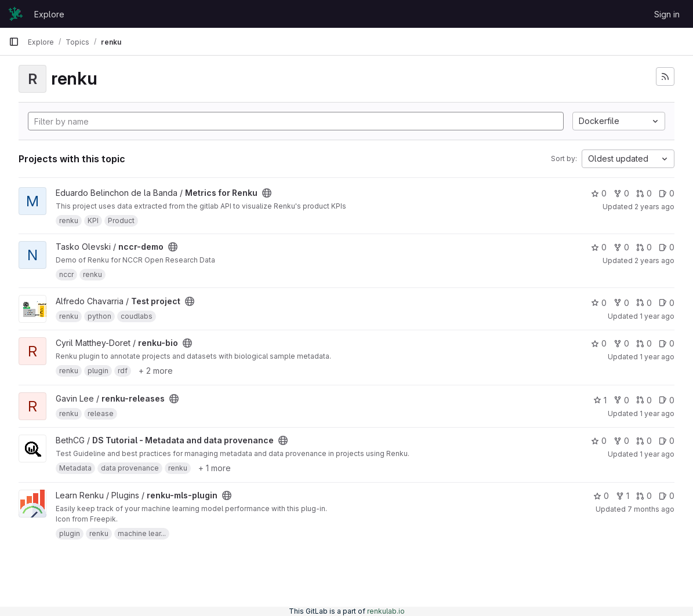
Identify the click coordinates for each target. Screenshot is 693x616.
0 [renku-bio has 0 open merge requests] (644, 343)
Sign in (667, 14)
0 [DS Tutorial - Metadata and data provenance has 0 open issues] (667, 441)
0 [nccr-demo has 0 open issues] (667, 247)
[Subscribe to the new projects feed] (665, 76)
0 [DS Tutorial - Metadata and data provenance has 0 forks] (621, 441)
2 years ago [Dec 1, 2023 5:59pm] (654, 207)
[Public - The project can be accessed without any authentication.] (267, 193)
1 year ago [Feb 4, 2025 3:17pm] (657, 357)
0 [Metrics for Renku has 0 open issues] (667, 193)
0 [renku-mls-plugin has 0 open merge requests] (644, 496)
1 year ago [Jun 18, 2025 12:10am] (657, 454)
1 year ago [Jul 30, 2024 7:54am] (657, 316)
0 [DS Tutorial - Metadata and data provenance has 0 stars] (599, 441)
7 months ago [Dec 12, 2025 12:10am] (651, 509)
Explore (49, 14)
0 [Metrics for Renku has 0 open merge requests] (644, 193)
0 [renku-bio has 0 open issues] (667, 343)
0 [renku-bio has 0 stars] (599, 343)
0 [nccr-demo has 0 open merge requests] (644, 247)
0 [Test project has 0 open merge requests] (644, 303)
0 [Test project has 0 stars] (599, 303)
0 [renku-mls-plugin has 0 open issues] (667, 496)
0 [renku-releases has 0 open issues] (667, 400)
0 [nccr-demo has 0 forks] (621, 247)
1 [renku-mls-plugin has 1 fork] (623, 496)
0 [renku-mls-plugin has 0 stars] (601, 496)
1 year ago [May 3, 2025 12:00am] (657, 413)
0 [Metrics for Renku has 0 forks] (621, 193)
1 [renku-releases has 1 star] (600, 400)
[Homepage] (16, 14)
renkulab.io (386, 611)
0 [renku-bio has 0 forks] (621, 343)
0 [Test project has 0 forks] (621, 303)
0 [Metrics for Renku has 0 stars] (599, 193)
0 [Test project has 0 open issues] (667, 303)
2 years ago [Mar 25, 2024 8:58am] (654, 260)
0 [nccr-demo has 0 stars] (599, 247)
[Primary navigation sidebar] (14, 42)
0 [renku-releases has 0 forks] (621, 400)
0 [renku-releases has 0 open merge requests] (644, 400)
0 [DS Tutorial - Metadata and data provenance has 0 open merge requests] (644, 441)
